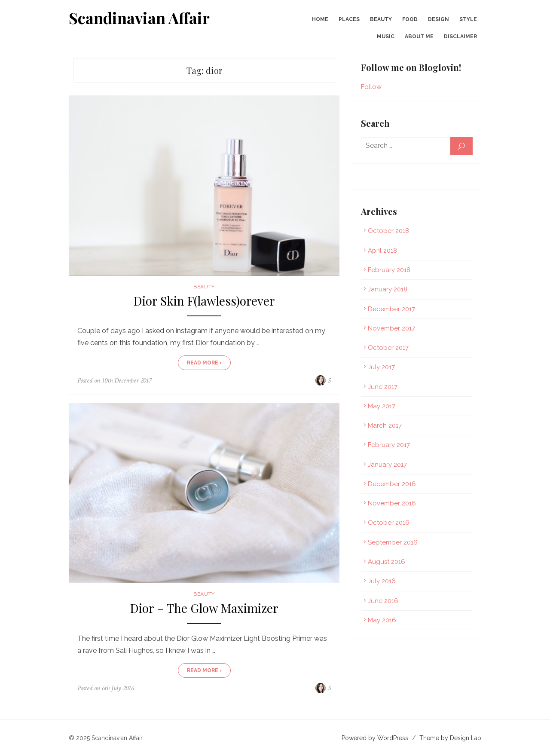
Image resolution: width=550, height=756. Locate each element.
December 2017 (391, 309)
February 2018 (389, 270)
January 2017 (387, 465)
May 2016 (382, 620)
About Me (419, 37)
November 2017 (391, 328)
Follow (371, 87)
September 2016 (393, 542)
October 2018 (388, 231)
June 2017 (383, 387)
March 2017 (385, 425)
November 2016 (392, 503)
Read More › (204, 363)
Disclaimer (460, 37)
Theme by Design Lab (450, 738)
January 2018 (388, 289)
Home (320, 19)
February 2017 (389, 445)
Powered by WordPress (375, 738)
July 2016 (382, 581)
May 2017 (382, 406)
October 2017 (388, 348)
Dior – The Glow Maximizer (204, 608)
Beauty (381, 19)
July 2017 (381, 367)
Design (438, 19)
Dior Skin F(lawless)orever (204, 301)
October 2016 (389, 523)
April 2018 (382, 251)
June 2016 (383, 601)
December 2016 (392, 484)
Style (468, 19)
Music (386, 37)
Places (349, 19)
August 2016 (387, 562)
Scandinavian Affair (139, 18)
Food (410, 19)
